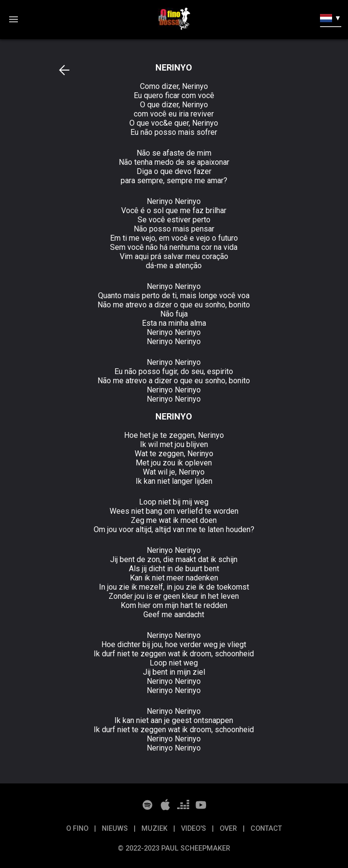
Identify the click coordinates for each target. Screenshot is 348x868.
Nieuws (116, 829)
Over (229, 829)
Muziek (155, 829)
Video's (195, 829)
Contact (266, 829)
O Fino (78, 829)
